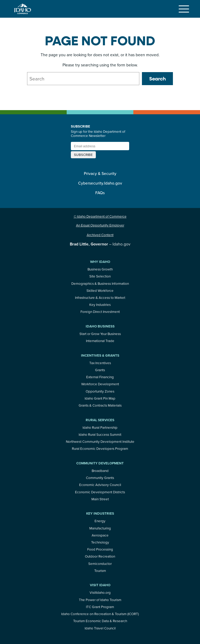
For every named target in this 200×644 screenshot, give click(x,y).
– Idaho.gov (100, 244)
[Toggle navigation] (184, 9)
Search (158, 79)
